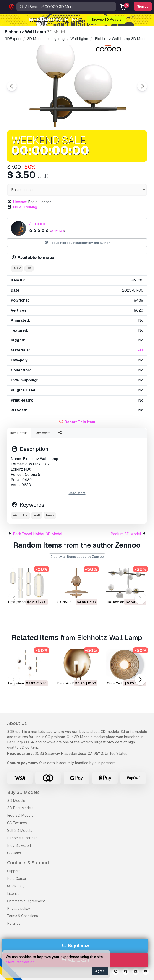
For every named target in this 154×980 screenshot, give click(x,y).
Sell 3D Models (20, 830)
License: (20, 202)
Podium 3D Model (126, 534)
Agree (100, 971)
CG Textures (17, 823)
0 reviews (57, 231)
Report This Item (80, 422)
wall (37, 515)
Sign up (143, 6)
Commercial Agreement (26, 901)
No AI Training (25, 207)
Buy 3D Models (23, 792)
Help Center (17, 879)
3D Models (16, 801)
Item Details (19, 433)
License (13, 894)
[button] (140, 598)
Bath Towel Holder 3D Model (38, 534)
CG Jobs (14, 853)
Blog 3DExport (19, 846)
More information (20, 962)
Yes (140, 350)
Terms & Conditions (22, 916)
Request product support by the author (77, 243)
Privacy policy (18, 909)
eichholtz (20, 515)
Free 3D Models (20, 815)
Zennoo (38, 224)
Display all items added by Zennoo (77, 557)
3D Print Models (20, 808)
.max (17, 268)
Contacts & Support (28, 863)
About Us (17, 723)
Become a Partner (22, 838)
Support (13, 871)
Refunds (14, 923)
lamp (50, 515)
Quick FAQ (16, 886)
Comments (43, 433)
